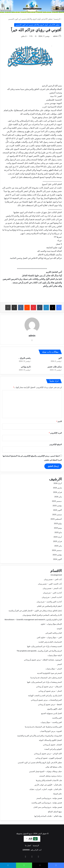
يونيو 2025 (58, 528)
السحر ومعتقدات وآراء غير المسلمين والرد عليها (44, 682)
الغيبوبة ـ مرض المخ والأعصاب (51, 731)
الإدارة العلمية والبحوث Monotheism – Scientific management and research (33, 620)
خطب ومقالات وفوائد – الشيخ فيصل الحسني (45, 771)
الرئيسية (58, 19)
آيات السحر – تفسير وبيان (52, 588)
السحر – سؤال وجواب (54, 669)
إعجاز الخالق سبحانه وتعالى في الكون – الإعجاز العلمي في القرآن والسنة (35, 611)
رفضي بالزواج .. (25, 358)
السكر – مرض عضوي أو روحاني (50, 691)
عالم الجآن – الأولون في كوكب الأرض (48, 785)
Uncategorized (56, 575)
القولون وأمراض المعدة (53, 749)
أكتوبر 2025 (58, 510)
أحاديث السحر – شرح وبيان (52, 597)
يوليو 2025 (58, 523)
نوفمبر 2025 (57, 506)
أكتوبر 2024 (58, 559)
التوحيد (59, 628)
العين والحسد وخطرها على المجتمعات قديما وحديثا (43, 727)
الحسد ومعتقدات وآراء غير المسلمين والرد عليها (44, 646)
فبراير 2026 (58, 492)
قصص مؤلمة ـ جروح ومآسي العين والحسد (47, 803)
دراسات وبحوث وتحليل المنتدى (51, 776)
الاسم (59, 421)
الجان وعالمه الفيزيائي (54, 633)
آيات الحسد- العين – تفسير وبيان (50, 584)
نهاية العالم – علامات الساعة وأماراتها (48, 816)
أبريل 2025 (58, 537)
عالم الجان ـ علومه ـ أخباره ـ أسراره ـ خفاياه (46, 789)
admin (55, 36)
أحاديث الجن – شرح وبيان (52, 593)
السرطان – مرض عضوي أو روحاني (49, 687)
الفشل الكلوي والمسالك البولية (50, 740)
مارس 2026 (57, 488)
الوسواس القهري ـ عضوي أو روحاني (49, 758)
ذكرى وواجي (26, 367)
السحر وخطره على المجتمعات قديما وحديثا (46, 678)
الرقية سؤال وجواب (55, 655)
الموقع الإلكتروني (56, 444)
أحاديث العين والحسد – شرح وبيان (49, 602)
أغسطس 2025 (56, 519)
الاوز (60, 358)
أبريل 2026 (58, 483)
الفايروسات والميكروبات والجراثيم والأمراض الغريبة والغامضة (40, 736)
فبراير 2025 (58, 541)
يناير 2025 (58, 546)
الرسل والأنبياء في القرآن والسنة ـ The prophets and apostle (39, 651)
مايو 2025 (58, 532)
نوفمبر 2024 (57, 555)
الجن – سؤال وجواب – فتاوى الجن (49, 637)
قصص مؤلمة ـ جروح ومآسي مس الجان (48, 807)
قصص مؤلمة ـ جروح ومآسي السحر (49, 798)
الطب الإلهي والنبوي (55, 709)
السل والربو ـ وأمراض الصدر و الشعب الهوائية (45, 695)
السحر (59, 664)
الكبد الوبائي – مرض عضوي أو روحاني (48, 754)
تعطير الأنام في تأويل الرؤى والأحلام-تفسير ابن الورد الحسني (30, 19)
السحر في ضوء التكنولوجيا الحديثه (49, 673)
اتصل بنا (28, 845)
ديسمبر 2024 (57, 550)
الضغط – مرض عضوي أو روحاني (50, 704)
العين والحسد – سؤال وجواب (51, 722)
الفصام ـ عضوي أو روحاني (52, 745)
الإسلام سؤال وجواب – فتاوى (51, 624)
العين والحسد (57, 718)
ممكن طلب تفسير (55, 367)
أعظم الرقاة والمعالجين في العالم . (49, 606)
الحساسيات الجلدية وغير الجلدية (50, 642)
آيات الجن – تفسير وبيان (53, 579)
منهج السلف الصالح (55, 812)
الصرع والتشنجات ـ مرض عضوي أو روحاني (46, 700)
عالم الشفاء (57, 794)
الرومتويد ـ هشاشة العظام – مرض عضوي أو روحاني (43, 660)
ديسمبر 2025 (57, 501)
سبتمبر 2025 (57, 515)
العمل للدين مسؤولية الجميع (52, 713)
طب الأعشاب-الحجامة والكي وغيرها (49, 780)
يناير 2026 (58, 497)
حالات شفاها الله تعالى (54, 767)
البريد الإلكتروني (55, 433)
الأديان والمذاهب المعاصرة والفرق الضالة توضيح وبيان (42, 615)
